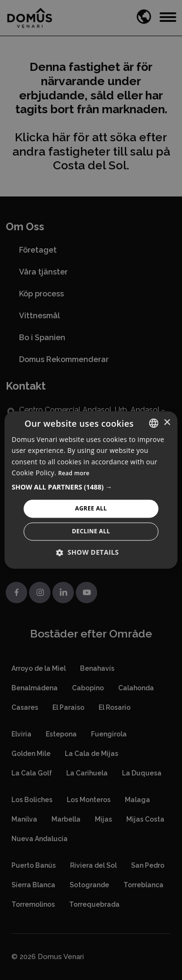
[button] (91, 487)
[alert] (91, 490)
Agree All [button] (91, 508)
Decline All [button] (91, 532)
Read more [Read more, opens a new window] (74, 473)
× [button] (167, 423)
